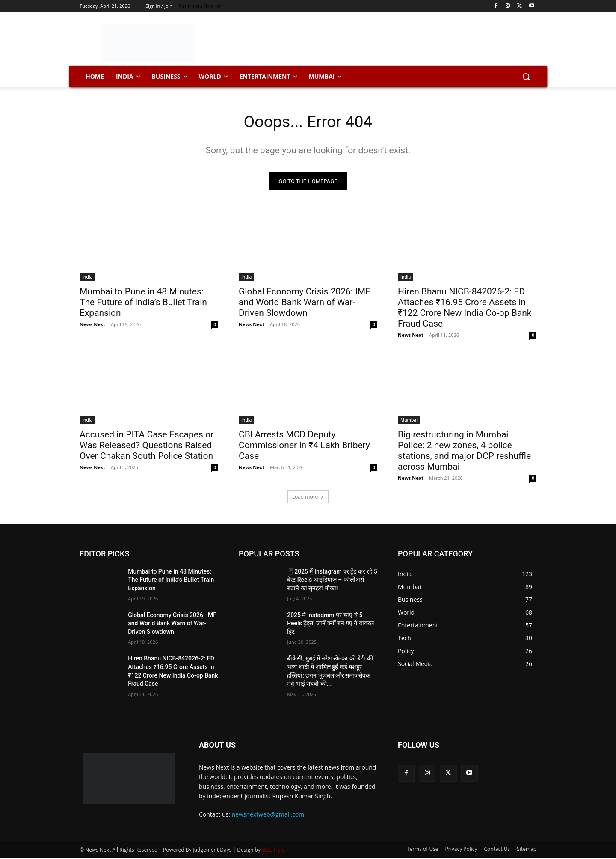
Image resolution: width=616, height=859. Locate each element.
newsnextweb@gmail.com (268, 816)
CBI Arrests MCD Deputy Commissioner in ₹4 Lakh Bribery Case (304, 446)
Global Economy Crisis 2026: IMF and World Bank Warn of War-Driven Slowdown (305, 303)
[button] (526, 77)
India (87, 278)
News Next (92, 325)
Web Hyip (273, 851)
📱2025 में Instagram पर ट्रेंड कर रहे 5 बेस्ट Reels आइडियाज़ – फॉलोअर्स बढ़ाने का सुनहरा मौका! (332, 581)
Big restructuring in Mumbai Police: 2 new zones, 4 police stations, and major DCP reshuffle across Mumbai (464, 452)
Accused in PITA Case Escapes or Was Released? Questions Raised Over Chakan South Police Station (147, 446)
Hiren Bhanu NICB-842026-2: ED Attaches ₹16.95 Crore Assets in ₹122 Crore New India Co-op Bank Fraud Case (465, 309)
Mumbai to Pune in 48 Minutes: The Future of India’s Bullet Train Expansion (143, 303)
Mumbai (409, 421)
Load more (308, 498)
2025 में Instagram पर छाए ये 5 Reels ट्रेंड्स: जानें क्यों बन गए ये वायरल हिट (330, 625)
